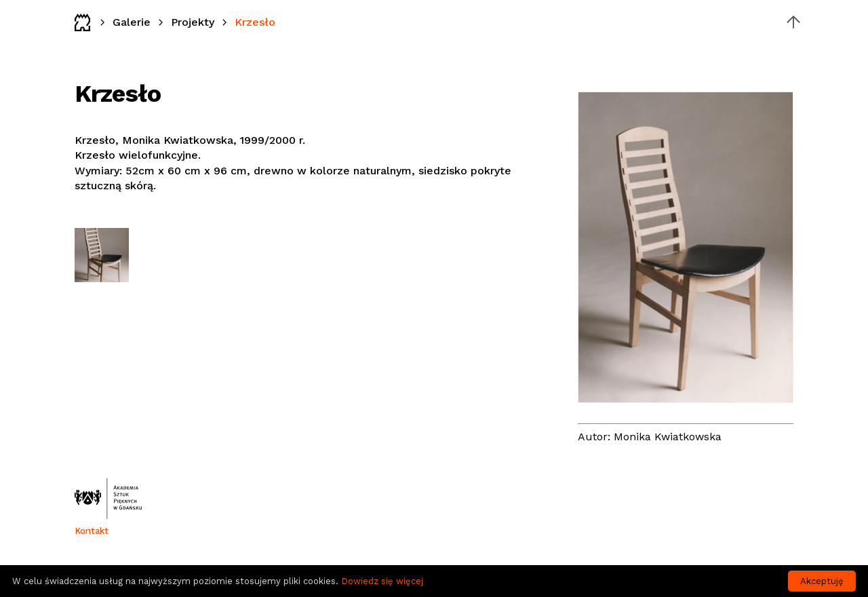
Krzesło (255, 22)
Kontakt (92, 531)
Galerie (132, 22)
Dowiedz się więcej (382, 581)
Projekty (193, 22)
